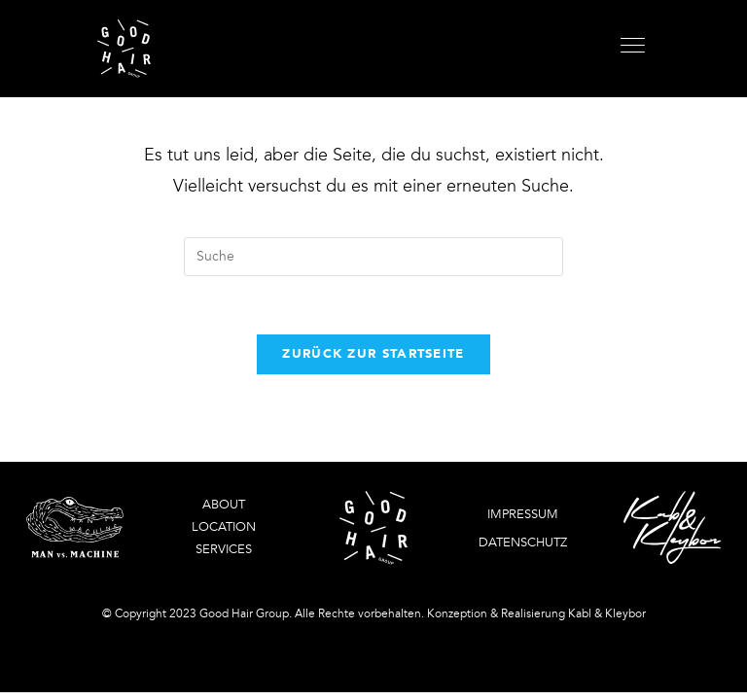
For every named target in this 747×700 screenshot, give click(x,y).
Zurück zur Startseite (373, 354)
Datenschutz (523, 542)
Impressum (523, 514)
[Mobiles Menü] (635, 49)
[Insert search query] (373, 257)
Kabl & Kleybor (607, 613)
